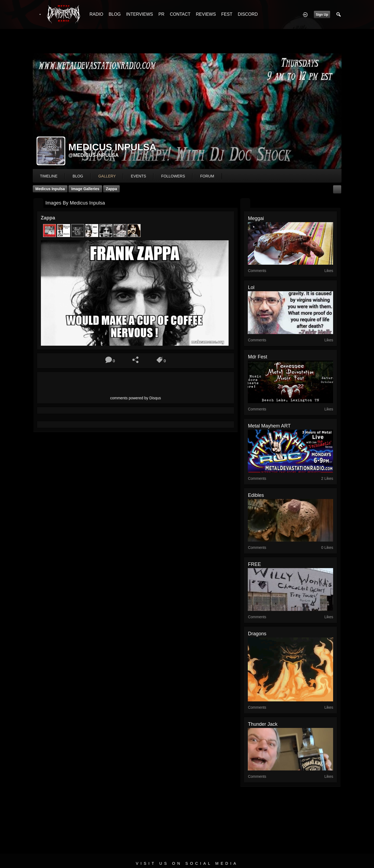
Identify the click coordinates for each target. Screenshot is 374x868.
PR (161, 14)
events (138, 176)
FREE (254, 564)
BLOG (115, 14)
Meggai (256, 218)
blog (78, 176)
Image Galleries (85, 189)
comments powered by (136, 398)
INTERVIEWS (140, 14)
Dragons (257, 634)
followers (173, 176)
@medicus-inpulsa (94, 155)
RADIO (97, 14)
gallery (107, 176)
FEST (227, 14)
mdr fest (257, 357)
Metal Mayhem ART (269, 426)
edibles (256, 495)
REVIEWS (206, 14)
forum (207, 176)
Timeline (49, 176)
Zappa (111, 189)
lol (251, 287)
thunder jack (263, 724)
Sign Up (322, 15)
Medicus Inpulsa (50, 189)
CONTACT (180, 14)
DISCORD (248, 14)
